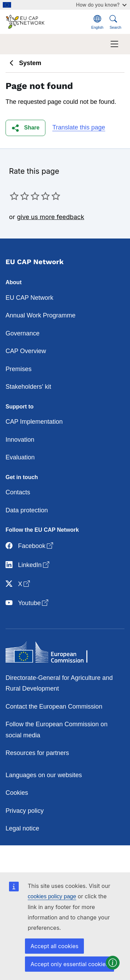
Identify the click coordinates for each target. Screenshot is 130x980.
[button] (25, 128)
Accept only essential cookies (70, 964)
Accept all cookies (54, 946)
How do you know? (101, 5)
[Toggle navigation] (114, 44)
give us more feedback (51, 217)
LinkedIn (28, 565)
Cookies (17, 793)
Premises (19, 369)
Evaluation (20, 457)
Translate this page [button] (79, 127)
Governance (23, 333)
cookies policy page (52, 896)
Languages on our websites (44, 775)
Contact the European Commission (54, 707)
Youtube (28, 603)
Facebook (30, 546)
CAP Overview (26, 351)
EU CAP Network (29, 298)
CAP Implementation (34, 422)
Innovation (20, 440)
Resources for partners (37, 753)
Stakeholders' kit (28, 387)
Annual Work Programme (41, 315)
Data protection (27, 510)
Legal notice (22, 828)
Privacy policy (25, 811)
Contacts (18, 492)
